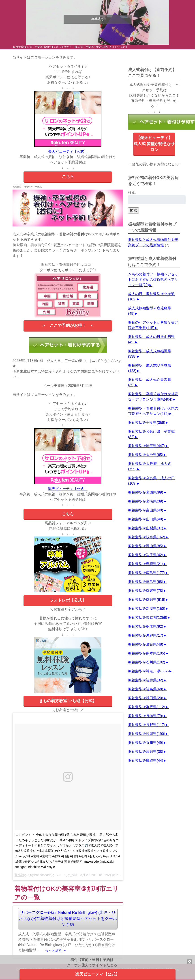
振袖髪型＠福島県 (146, 689)
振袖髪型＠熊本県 (147, 653)
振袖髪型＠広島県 (147, 573)
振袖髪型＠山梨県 (146, 528)
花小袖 (19, 875)
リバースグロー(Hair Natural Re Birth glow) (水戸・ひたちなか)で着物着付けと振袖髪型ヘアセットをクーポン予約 (68, 919)
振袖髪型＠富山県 (146, 510)
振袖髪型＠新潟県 (147, 609)
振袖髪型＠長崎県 (146, 716)
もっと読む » (55, 950)
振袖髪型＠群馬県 (147, 707)
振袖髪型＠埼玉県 (147, 446)
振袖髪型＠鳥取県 (146, 761)
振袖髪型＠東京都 (148, 618)
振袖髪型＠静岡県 (147, 734)
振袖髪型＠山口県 (146, 519)
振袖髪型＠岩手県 (146, 555)
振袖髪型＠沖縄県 (146, 635)
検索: (132, 193)
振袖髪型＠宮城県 (146, 492)
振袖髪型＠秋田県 (146, 698)
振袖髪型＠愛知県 (147, 600)
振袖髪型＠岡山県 (146, 546)
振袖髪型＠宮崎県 (146, 501)
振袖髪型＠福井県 (146, 680)
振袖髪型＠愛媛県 (146, 591)
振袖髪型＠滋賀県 (146, 644)
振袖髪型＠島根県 (146, 564)
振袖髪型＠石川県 (147, 662)
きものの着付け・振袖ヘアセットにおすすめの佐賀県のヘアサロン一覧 (153, 280)
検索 (133, 210)
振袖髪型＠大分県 (146, 455)
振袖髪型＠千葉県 (147, 423)
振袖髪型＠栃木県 (146, 626)
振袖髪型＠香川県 (146, 743)
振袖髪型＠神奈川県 (148, 671)
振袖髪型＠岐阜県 (147, 537)
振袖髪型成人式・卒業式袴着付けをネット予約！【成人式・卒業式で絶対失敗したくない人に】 (71, 47)
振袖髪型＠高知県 (146, 752)
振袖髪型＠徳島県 (146, 582)
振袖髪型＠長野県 (147, 725)
